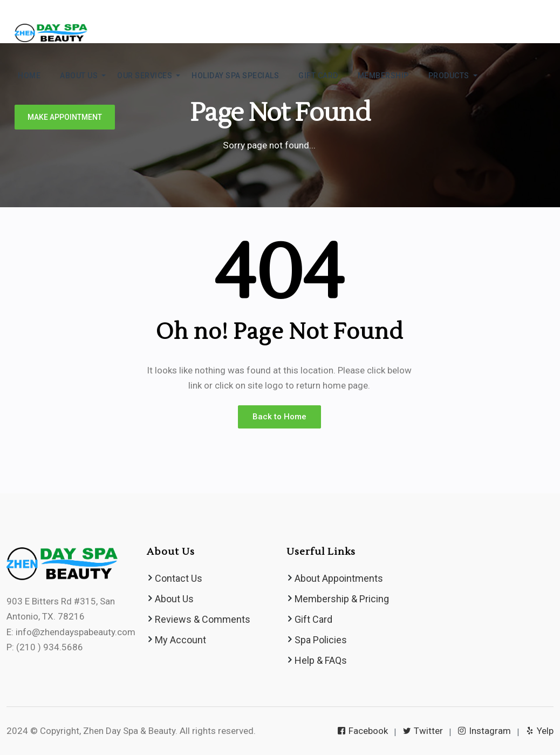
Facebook (363, 731)
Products (449, 76)
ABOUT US (79, 76)
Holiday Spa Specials (235, 76)
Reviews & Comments (203, 619)
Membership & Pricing (342, 599)
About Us (174, 599)
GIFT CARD (318, 76)
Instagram (485, 731)
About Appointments (339, 578)
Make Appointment (65, 117)
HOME (29, 76)
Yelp (540, 731)
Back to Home (279, 417)
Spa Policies (321, 640)
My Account (180, 640)
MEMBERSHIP (383, 76)
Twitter (424, 731)
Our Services (145, 76)
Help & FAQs (321, 660)
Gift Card (313, 619)
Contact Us (179, 578)
